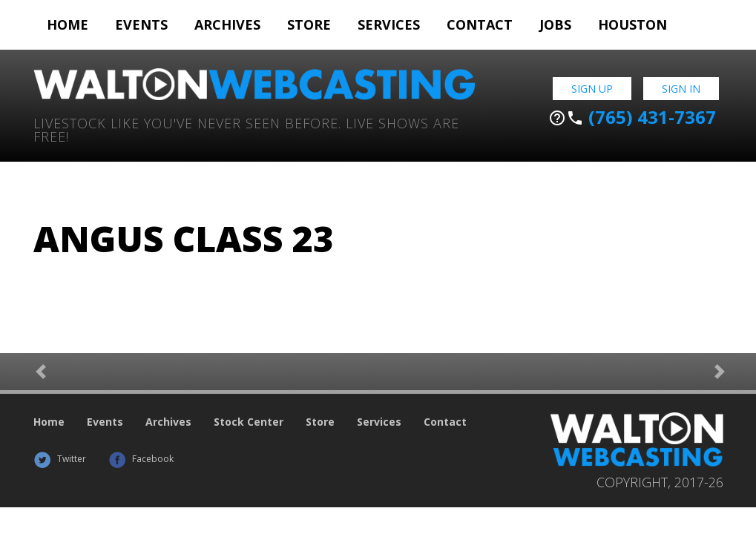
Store (309, 24)
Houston (632, 24)
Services (389, 24)
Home (68, 24)
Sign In (681, 89)
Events (141, 24)
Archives (227, 24)
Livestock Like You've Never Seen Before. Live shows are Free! (246, 129)
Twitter (60, 459)
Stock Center (249, 422)
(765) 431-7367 (632, 117)
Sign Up (592, 89)
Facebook (141, 459)
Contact (480, 24)
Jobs (555, 24)
